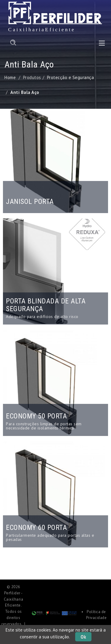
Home (10, 77)
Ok (83, 637)
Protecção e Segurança (71, 77)
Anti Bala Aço (25, 92)
